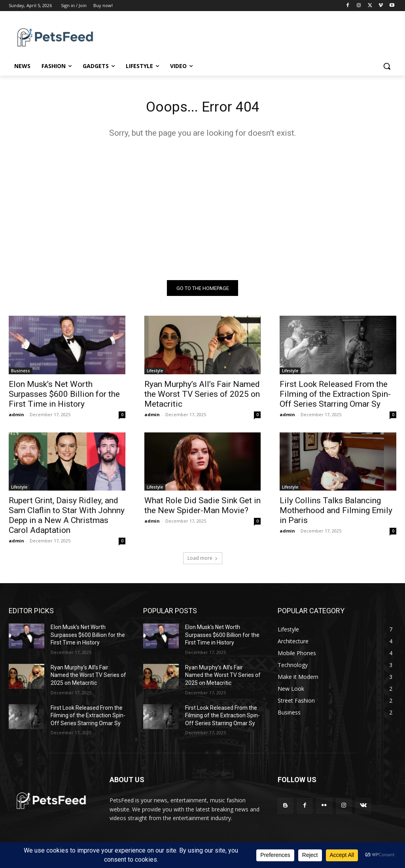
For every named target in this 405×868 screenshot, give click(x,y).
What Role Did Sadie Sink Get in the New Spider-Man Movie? (202, 508)
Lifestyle (155, 373)
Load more (203, 561)
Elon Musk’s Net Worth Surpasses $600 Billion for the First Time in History (64, 396)
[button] (387, 66)
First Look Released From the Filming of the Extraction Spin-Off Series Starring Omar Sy (335, 396)
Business (21, 373)
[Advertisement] (202, 211)
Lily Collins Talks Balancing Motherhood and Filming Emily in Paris (336, 513)
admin (16, 417)
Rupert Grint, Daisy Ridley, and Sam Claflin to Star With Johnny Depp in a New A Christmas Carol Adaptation (67, 518)
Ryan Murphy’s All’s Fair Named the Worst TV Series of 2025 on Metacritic (202, 396)
